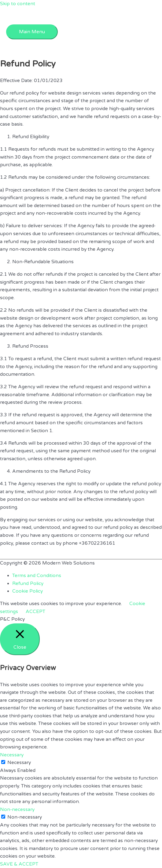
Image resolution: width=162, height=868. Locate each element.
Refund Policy (28, 583)
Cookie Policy (28, 591)
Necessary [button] (12, 755)
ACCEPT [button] (35, 612)
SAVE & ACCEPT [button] (19, 864)
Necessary (19, 762)
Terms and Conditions (37, 576)
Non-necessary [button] (17, 809)
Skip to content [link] (18, 4)
